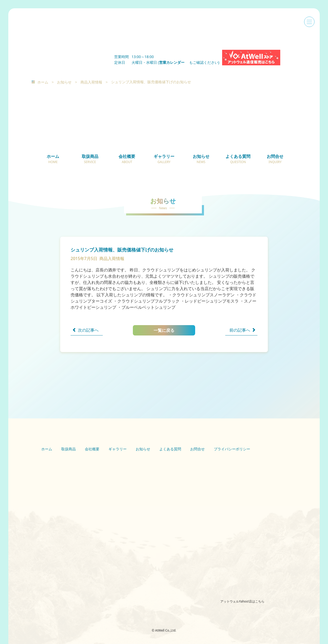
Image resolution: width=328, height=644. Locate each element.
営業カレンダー (174, 62)
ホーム (43, 82)
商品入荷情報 (91, 82)
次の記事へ (88, 330)
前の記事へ (240, 330)
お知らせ (64, 82)
